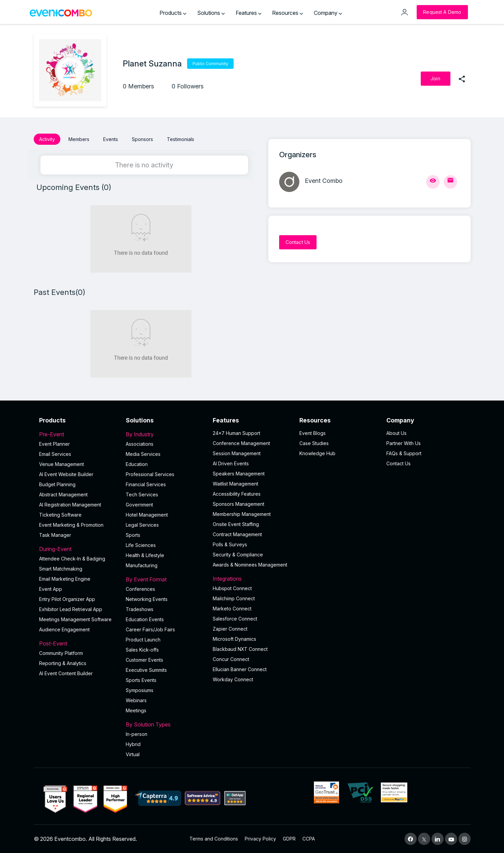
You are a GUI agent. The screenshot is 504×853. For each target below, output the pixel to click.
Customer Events (144, 660)
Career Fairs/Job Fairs (150, 629)
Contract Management (237, 534)
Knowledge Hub (317, 453)
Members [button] (79, 139)
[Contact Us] (298, 242)
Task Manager (55, 535)
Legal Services (142, 525)
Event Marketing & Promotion (71, 525)
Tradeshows (140, 609)
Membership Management (242, 514)
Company (328, 13)
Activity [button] (47, 139)
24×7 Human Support (236, 433)
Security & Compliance (238, 555)
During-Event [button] (79, 549)
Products (173, 13)
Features (249, 13)
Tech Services (142, 494)
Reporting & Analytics (63, 663)
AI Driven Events (231, 463)
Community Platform (61, 653)
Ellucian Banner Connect (240, 669)
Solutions (211, 13)
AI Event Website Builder (66, 474)
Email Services (55, 454)
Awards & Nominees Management (250, 565)
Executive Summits (146, 670)
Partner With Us (404, 443)
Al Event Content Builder (66, 673)
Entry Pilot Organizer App (67, 599)
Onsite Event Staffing (236, 524)
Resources (288, 13)
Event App (51, 589)
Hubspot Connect (232, 588)
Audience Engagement (64, 629)
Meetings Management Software (75, 619)
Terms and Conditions (214, 839)
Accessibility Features (237, 494)
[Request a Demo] (442, 12)
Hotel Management (147, 515)
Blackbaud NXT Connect (240, 649)
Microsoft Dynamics (234, 639)
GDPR (289, 839)
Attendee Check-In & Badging (72, 559)
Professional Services (150, 474)
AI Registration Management (70, 505)
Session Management (237, 453)
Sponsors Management (239, 504)
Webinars (136, 700)
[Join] (436, 79)
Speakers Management (239, 474)
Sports (133, 535)
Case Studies (314, 443)
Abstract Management (63, 494)
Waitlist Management (235, 484)
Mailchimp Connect (234, 598)
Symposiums (140, 690)
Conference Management (241, 443)
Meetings (136, 710)
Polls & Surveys (230, 544)
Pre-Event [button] (79, 434)
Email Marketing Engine (65, 579)
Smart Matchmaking (61, 569)
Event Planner (54, 444)
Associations (140, 444)
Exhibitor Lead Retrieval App (71, 609)
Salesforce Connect (235, 619)
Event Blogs (313, 433)
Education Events (145, 619)
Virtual (133, 754)
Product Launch (143, 640)
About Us (396, 433)
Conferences (140, 589)
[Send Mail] (450, 182)
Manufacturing (142, 565)
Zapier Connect (230, 629)
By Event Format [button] (165, 579)
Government (139, 505)
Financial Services (146, 484)
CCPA (309, 839)
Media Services (143, 454)
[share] (462, 79)
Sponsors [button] (142, 139)
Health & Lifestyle (145, 555)
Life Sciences (141, 545)
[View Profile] (433, 182)
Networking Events (147, 599)
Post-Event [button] (79, 643)
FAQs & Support (404, 453)
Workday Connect (233, 679)
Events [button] (111, 139)
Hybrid (133, 744)
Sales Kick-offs (142, 650)
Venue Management (62, 464)
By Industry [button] (165, 434)
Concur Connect (231, 659)
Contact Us (398, 463)
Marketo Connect (232, 609)
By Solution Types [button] (165, 724)
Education (137, 464)
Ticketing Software (60, 515)
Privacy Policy (260, 839)
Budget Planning (57, 484)
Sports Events (141, 680)
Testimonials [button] (181, 139)
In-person (137, 734)
